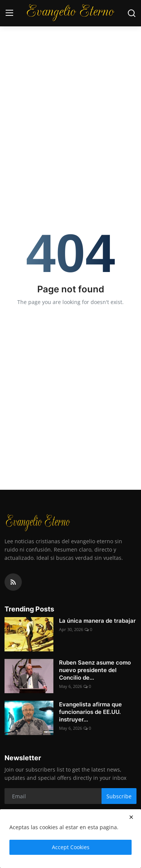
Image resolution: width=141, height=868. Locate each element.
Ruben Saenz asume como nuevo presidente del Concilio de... (95, 670)
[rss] (13, 582)
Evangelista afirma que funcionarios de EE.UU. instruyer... (90, 712)
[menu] (9, 13)
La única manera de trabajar (97, 621)
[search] (132, 13)
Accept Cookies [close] (71, 847)
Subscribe (119, 796)
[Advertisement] (70, 74)
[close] (131, 817)
